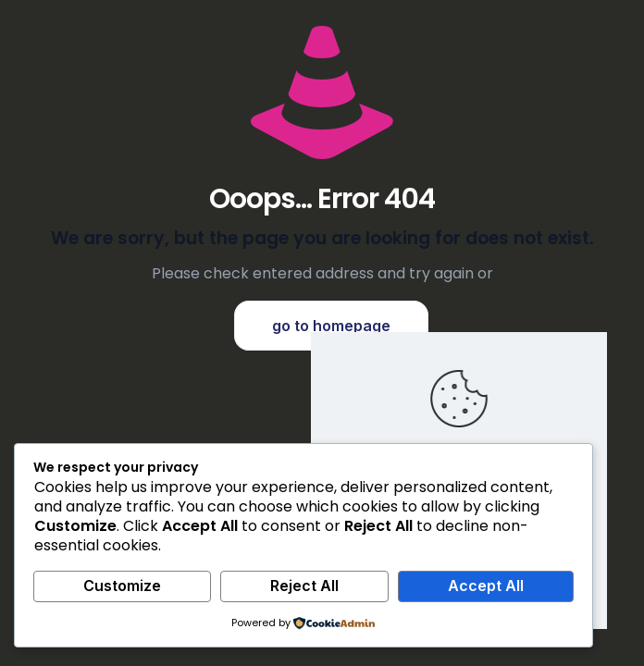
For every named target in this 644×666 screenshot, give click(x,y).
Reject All (304, 586)
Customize (122, 586)
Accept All (486, 586)
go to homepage (331, 326)
